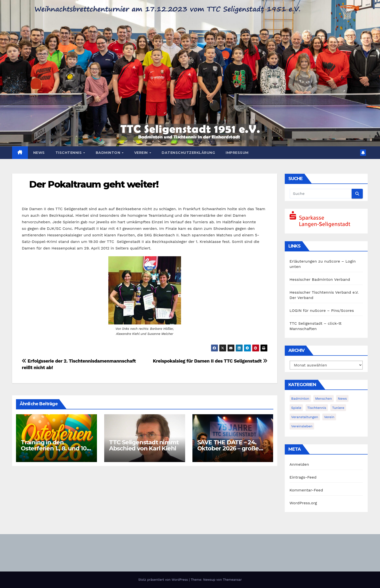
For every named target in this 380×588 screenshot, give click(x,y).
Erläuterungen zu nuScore (315, 261)
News (39, 153)
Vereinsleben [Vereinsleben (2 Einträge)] (302, 426)
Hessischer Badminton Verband (320, 279)
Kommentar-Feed (306, 490)
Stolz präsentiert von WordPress (163, 580)
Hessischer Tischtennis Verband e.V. (324, 292)
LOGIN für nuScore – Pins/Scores (322, 311)
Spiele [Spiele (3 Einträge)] (296, 408)
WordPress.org (303, 503)
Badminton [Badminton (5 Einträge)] (300, 398)
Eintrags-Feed (303, 477)
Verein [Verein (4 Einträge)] (329, 417)
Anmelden (299, 464)
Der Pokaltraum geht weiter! (94, 184)
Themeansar (232, 580)
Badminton (109, 153)
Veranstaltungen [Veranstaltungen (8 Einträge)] (305, 417)
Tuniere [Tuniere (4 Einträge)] (338, 408)
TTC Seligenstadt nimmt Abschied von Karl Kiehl (144, 445)
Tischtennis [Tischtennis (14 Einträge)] (317, 408)
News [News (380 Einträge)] (342, 398)
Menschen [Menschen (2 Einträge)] (323, 398)
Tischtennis (69, 153)
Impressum (237, 153)
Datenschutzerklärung (188, 153)
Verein (142, 153)
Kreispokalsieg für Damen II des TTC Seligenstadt (210, 361)
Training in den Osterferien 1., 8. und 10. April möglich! (54, 448)
